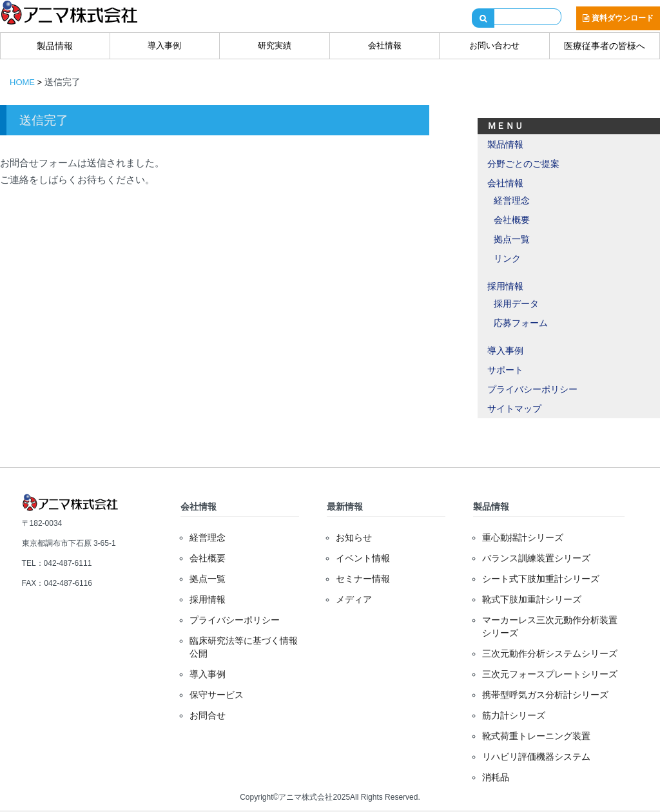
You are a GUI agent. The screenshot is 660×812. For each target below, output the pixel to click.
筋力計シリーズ (514, 715)
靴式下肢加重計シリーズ (532, 599)
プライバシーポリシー (532, 389)
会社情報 (385, 45)
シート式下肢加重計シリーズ (541, 579)
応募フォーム (521, 323)
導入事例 (164, 45)
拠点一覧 (512, 239)
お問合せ (208, 715)
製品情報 (55, 46)
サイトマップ (514, 409)
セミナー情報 (363, 579)
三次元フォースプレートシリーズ (550, 674)
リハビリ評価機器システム (536, 757)
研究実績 (275, 45)
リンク (507, 258)
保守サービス (217, 695)
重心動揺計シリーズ (523, 537)
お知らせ (354, 537)
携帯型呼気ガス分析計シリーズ (545, 695)
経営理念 (512, 200)
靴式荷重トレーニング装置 (536, 736)
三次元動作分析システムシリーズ (550, 653)
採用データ (516, 304)
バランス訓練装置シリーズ (536, 558)
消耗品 (496, 777)
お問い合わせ (494, 45)
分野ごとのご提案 (523, 164)
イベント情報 (363, 558)
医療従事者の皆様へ (605, 46)
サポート (505, 370)
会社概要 (512, 220)
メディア (354, 599)
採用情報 (505, 286)
